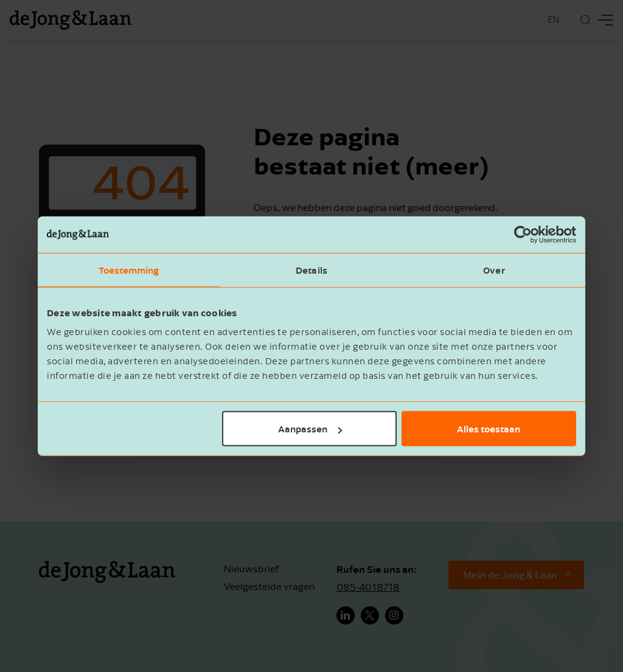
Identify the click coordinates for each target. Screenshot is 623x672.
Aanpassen (310, 429)
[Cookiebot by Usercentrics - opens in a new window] (523, 234)
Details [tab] (311, 269)
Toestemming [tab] (129, 269)
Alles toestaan (489, 429)
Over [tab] (494, 269)
